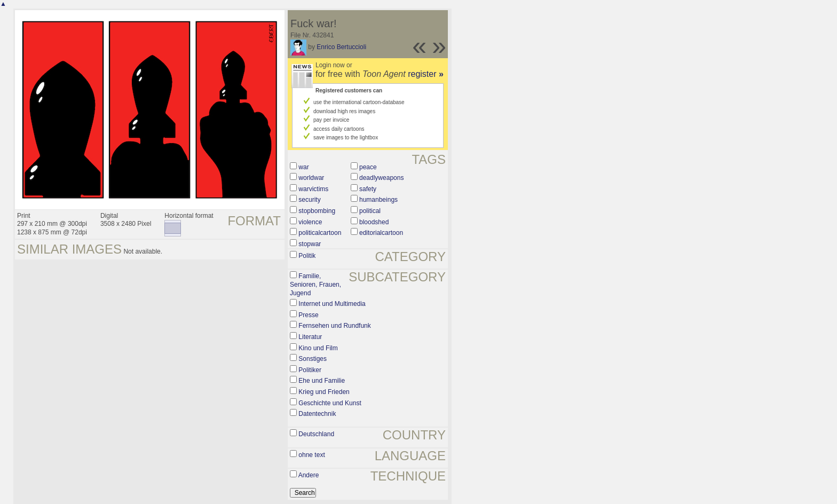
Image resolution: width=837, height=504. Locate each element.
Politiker (310, 370)
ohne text (311, 455)
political (370, 211)
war (303, 167)
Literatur (310, 337)
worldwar (311, 178)
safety (368, 189)
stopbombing (317, 211)
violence (310, 222)
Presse (308, 315)
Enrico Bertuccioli (341, 47)
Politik (307, 256)
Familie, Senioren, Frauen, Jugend (315, 284)
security (309, 200)
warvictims (313, 189)
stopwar (310, 244)
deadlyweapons (381, 178)
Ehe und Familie (322, 381)
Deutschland (316, 434)
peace (368, 167)
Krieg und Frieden (324, 392)
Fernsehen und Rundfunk (334, 326)
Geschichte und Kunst (330, 403)
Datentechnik (317, 414)
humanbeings (378, 200)
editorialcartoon (381, 233)
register (426, 74)
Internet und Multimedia (332, 304)
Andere (309, 475)
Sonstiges (313, 359)
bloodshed (374, 222)
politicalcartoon (320, 233)
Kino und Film (318, 348)
